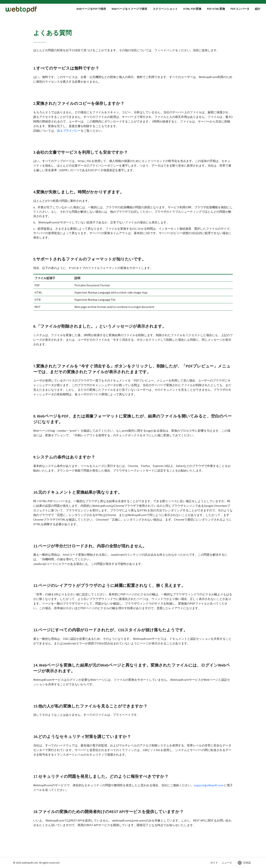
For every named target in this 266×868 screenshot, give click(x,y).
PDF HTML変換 (216, 9)
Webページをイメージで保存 (129, 9)
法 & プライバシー (69, 131)
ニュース (227, 863)
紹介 (258, 9)
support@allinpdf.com (209, 785)
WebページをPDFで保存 (91, 9)
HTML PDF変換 (192, 9)
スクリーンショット (165, 9)
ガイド (214, 863)
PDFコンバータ (240, 9)
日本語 (247, 863)
